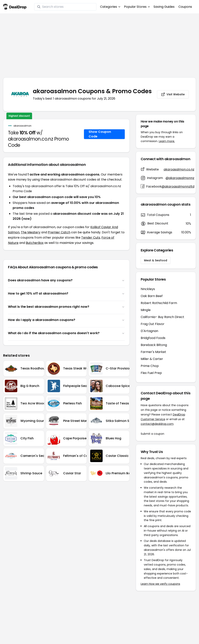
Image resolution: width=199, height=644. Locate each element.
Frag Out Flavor (153, 324)
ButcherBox (35, 243)
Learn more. (167, 141)
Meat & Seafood (156, 260)
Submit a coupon (152, 434)
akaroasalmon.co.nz (179, 169)
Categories (110, 7)
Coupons (185, 7)
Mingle (146, 310)
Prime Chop (150, 366)
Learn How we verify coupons (160, 584)
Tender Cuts (91, 238)
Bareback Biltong (154, 345)
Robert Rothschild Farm (159, 303)
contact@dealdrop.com (157, 424)
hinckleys (148, 289)
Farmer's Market (153, 352)
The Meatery (31, 232)
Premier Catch (59, 232)
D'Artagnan (149, 331)
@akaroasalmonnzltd (178, 186)
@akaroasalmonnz (180, 178)
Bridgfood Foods (153, 338)
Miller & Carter (152, 359)
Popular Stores (137, 7)
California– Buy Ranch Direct (162, 317)
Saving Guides (164, 7)
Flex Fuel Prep (151, 373)
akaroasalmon (22, 126)
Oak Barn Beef (152, 296)
